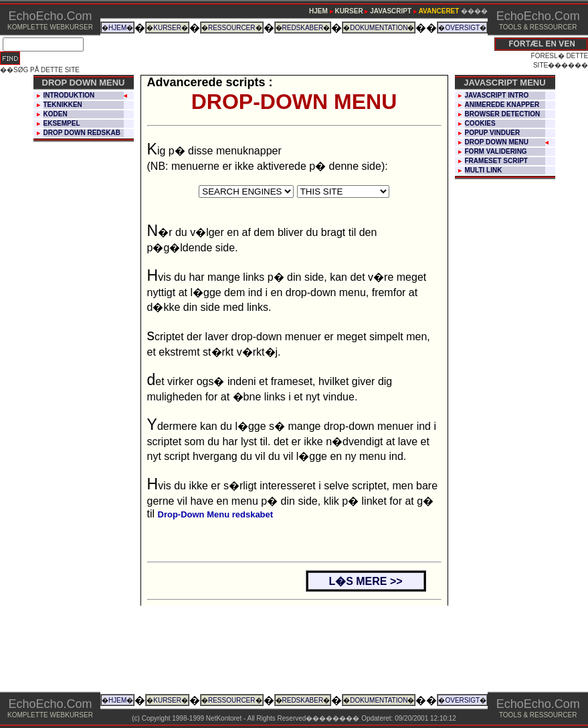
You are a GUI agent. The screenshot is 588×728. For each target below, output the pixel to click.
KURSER (167, 28)
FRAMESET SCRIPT (496, 161)
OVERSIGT (462, 28)
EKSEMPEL (62, 123)
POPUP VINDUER (493, 133)
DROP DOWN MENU (497, 142)
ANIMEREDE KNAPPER (502, 105)
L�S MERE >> (365, 581)
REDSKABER (303, 28)
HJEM (117, 28)
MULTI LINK (484, 170)
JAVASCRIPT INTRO (497, 95)
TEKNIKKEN (63, 105)
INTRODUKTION (69, 95)
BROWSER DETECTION (503, 114)
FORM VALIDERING (496, 151)
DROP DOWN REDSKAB (82, 133)
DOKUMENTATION (379, 28)
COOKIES (480, 123)
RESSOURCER (232, 28)
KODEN (56, 114)
